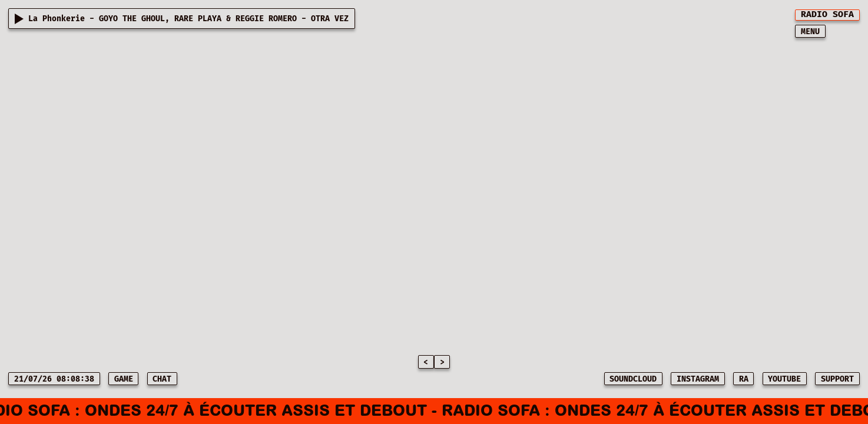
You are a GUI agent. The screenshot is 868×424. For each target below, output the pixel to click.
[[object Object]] (827, 15)
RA (744, 379)
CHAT (162, 379)
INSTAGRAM (698, 379)
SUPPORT (837, 379)
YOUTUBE (784, 379)
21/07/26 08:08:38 (54, 379)
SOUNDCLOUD (633, 379)
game (124, 379)
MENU (810, 32)
